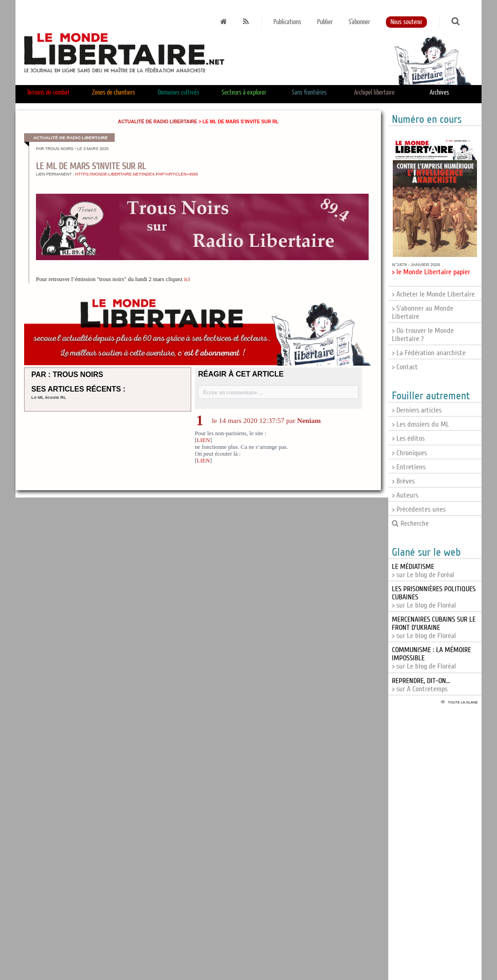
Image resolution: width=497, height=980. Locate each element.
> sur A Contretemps (421, 685)
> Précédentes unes (419, 509)
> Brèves (403, 481)
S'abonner (359, 22)
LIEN (203, 440)
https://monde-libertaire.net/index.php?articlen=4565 (137, 174)
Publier (325, 22)
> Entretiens (409, 467)
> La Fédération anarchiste (429, 353)
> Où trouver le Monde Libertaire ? (423, 335)
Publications (287, 22)
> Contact (405, 367)
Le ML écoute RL (49, 397)
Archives (439, 93)
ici (187, 279)
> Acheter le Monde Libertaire (433, 294)
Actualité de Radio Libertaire (157, 122)
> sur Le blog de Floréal (434, 628)
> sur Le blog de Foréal (423, 571)
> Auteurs (405, 495)
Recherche (410, 523)
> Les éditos (408, 438)
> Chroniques (409, 453)
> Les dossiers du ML (421, 424)
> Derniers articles (417, 410)
